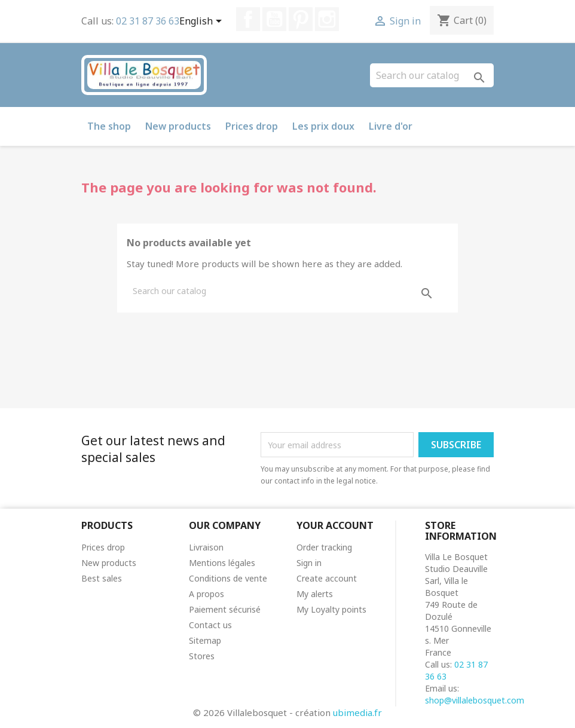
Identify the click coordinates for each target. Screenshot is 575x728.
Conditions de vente (228, 578)
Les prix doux (323, 126)
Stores (202, 656)
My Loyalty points (331, 609)
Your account (335, 525)
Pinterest (301, 19)
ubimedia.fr (357, 712)
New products (178, 126)
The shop (109, 126)
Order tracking (324, 547)
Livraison (206, 547)
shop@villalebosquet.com (475, 700)
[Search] (432, 75)
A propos (207, 594)
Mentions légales (222, 563)
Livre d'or (391, 126)
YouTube (274, 19)
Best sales (102, 578)
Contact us (210, 625)
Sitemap (205, 640)
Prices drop (252, 126)
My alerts (315, 594)
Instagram (327, 19)
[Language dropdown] (203, 22)
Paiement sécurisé (225, 609)
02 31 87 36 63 (148, 21)
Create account (327, 578)
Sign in (309, 563)
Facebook (248, 19)
